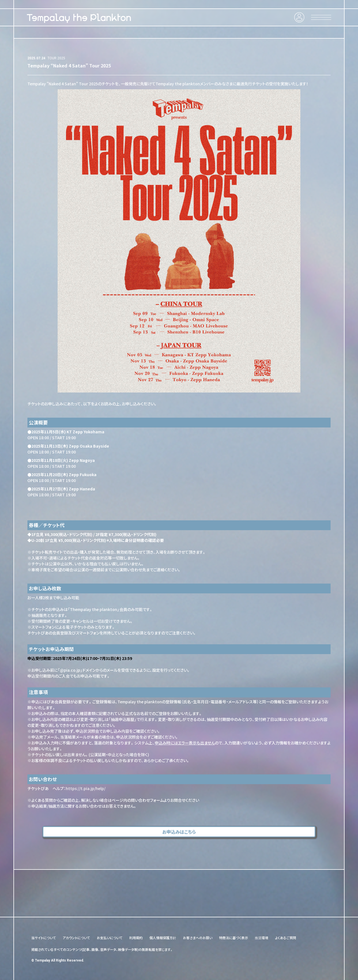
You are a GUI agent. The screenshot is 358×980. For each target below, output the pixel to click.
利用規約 (136, 938)
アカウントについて (76, 938)
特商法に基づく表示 (234, 938)
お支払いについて (110, 938)
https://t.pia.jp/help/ (86, 788)
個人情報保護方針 (163, 938)
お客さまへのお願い (198, 938)
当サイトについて (44, 938)
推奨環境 (262, 938)
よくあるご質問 (286, 938)
